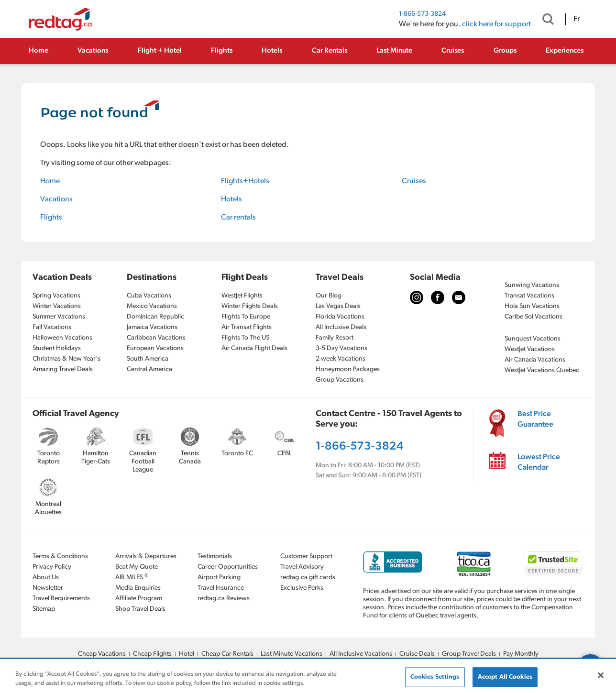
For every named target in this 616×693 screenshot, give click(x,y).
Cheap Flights (152, 654)
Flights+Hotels (245, 181)
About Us (46, 577)
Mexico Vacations (152, 306)
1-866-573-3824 (422, 14)
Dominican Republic (155, 317)
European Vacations (155, 348)
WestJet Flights (242, 296)
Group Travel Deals (469, 654)
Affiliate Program (139, 599)
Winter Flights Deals (250, 306)
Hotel (187, 654)
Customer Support (306, 556)
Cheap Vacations (102, 654)
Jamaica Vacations (152, 327)
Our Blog (329, 296)
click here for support (496, 24)
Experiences (565, 51)
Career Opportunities (228, 567)
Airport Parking (219, 577)
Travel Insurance (221, 588)
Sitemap (44, 609)
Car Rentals (330, 51)
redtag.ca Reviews (224, 599)
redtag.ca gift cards (308, 577)
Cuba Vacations (149, 296)
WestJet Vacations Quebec (542, 370)
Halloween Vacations (62, 338)
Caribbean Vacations (156, 338)
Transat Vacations (529, 296)
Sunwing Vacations (532, 285)
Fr (577, 19)
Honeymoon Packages (348, 369)
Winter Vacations (57, 306)
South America (148, 359)
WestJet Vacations (530, 349)
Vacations (93, 51)
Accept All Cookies (505, 677)
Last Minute (394, 51)
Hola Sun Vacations (532, 306)
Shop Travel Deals (140, 609)
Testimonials (215, 556)
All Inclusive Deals (341, 327)
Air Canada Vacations (535, 360)
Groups (505, 51)
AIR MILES (132, 577)
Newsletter (48, 588)
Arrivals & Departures (146, 556)
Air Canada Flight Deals (254, 348)
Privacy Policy (52, 567)
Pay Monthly (521, 654)
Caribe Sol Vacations (533, 317)
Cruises (453, 51)
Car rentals (238, 218)
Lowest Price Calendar (539, 462)
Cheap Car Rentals (227, 654)
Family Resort (335, 338)
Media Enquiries (138, 588)
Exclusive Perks (302, 588)
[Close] (601, 675)
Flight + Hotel (160, 51)
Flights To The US (245, 338)
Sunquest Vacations (533, 339)
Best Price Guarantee (535, 419)
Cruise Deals (417, 654)
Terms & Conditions (60, 556)
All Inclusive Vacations (361, 654)
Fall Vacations (52, 327)
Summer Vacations (59, 317)
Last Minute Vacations (291, 654)
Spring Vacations (56, 296)
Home (38, 51)
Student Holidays (57, 348)
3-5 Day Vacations (341, 348)
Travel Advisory (302, 567)
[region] (308, 676)
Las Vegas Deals (338, 306)
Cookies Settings (435, 677)
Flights (222, 51)
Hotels (272, 51)
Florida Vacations (340, 317)
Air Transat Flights (247, 327)
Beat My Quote (137, 567)
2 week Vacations (341, 359)
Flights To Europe (246, 317)
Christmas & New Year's (66, 359)
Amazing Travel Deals (63, 369)
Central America (149, 369)
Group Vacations (340, 380)
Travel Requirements (61, 599)
